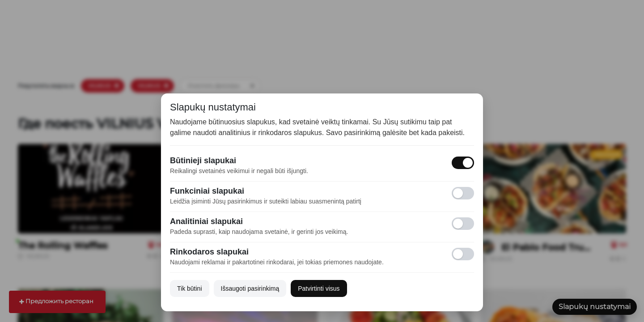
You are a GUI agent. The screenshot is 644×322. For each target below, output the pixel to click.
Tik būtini (190, 288)
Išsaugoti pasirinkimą (250, 288)
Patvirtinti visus (319, 288)
